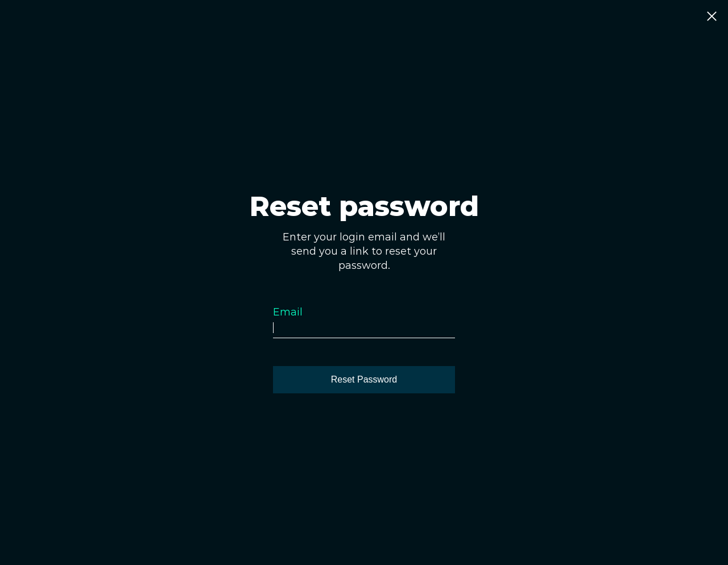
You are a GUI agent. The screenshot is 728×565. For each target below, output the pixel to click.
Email (288, 312)
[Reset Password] (364, 380)
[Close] (712, 17)
